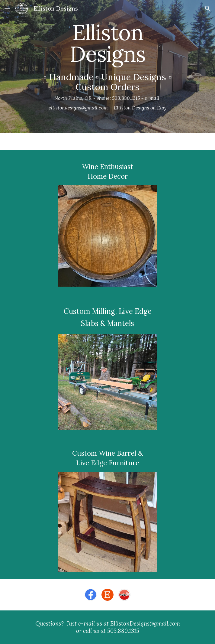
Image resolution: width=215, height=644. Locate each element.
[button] (7, 8)
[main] (107, 66)
